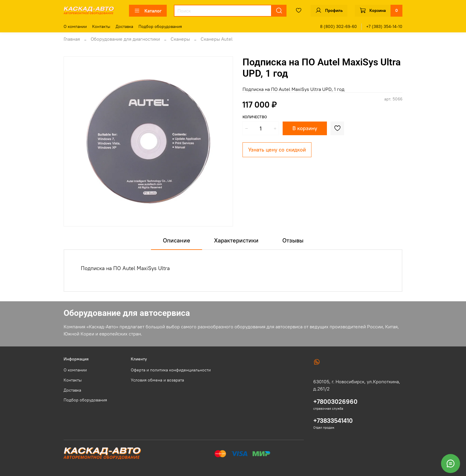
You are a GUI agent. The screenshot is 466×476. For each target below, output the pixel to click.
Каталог (148, 11)
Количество (255, 117)
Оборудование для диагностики (125, 39)
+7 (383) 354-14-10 (384, 26)
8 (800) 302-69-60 (339, 26)
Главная (72, 39)
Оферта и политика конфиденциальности (171, 370)
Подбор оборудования (160, 26)
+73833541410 (333, 421)
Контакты (101, 26)
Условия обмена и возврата (157, 380)
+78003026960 (335, 402)
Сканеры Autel (217, 39)
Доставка (124, 26)
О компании (75, 26)
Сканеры (180, 39)
